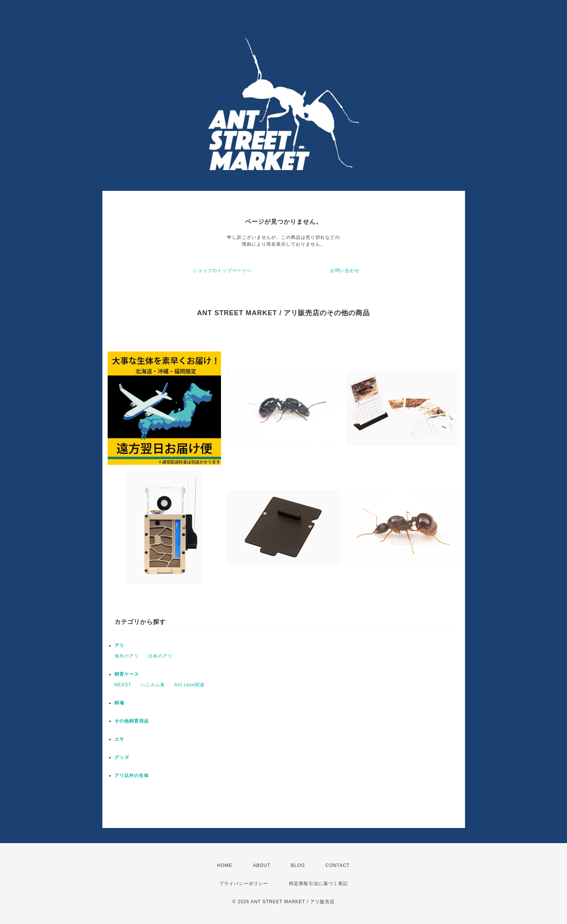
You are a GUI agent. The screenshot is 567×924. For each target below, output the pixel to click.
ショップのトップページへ (222, 271)
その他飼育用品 (132, 721)
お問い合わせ (345, 271)
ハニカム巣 (153, 685)
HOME (225, 865)
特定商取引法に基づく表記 (318, 884)
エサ (119, 739)
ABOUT (261, 865)
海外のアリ (127, 656)
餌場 (119, 703)
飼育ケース (127, 674)
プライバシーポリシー (244, 884)
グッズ (122, 757)
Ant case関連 (189, 685)
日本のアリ (160, 656)
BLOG (298, 865)
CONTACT (338, 865)
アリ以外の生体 (132, 775)
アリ (119, 645)
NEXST (123, 685)
